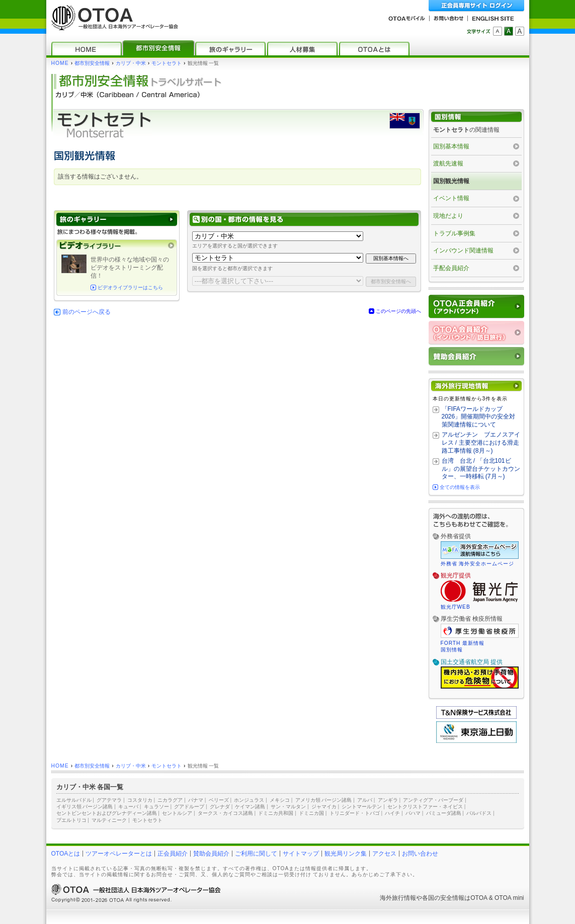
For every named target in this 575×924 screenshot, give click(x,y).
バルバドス (479, 813)
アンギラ (388, 800)
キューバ (128, 807)
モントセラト (167, 63)
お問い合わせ (420, 854)
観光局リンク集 (346, 854)
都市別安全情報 (92, 63)
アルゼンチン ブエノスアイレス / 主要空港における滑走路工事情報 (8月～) (481, 442)
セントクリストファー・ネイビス (425, 807)
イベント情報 (451, 198)
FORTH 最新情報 (463, 643)
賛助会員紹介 (211, 854)
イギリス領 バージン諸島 (85, 807)
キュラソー (156, 807)
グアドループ (189, 807)
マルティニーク (109, 820)
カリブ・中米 (131, 63)
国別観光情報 (451, 181)
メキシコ (280, 800)
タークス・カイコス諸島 (225, 813)
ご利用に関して (256, 854)
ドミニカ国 (311, 813)
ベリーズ (219, 800)
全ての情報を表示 (460, 487)
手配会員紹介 (451, 268)
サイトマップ (301, 854)
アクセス (384, 854)
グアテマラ (109, 800)
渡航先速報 (448, 163)
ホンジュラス (249, 800)
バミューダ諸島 (444, 813)
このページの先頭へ (398, 311)
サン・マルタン (288, 807)
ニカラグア (170, 800)
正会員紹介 (173, 854)
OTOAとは (66, 854)
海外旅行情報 (398, 898)
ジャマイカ (324, 807)
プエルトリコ (71, 820)
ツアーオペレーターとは (119, 854)
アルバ (365, 800)
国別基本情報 (451, 146)
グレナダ (220, 807)
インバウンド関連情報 (463, 250)
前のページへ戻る (87, 312)
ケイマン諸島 (250, 807)
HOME (60, 63)
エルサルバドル (74, 800)
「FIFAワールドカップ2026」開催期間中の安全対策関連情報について (479, 417)
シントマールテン (362, 807)
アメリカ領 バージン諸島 (324, 800)
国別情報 (452, 650)
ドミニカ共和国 (276, 813)
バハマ (413, 813)
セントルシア (177, 813)
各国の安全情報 (443, 898)
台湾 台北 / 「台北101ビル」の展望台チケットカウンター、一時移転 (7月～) (481, 469)
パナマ (196, 800)
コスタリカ (140, 800)
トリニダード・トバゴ (355, 813)
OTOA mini (509, 898)
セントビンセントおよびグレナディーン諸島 (107, 813)
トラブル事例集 (454, 233)
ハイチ (392, 813)
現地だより (448, 216)
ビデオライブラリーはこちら (130, 287)
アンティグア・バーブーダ (433, 800)
